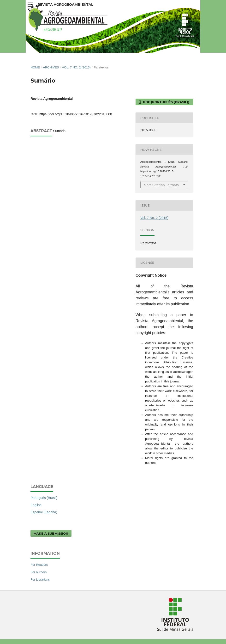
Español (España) (44, 512)
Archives (51, 67)
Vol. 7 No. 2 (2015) (76, 67)
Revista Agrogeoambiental (65, 5)
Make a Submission (51, 533)
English (36, 505)
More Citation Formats (161, 185)
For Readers (39, 565)
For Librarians (40, 580)
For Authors (39, 572)
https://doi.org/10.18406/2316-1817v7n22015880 (76, 114)
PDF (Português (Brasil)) (166, 102)
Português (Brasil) (44, 498)
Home (35, 67)
